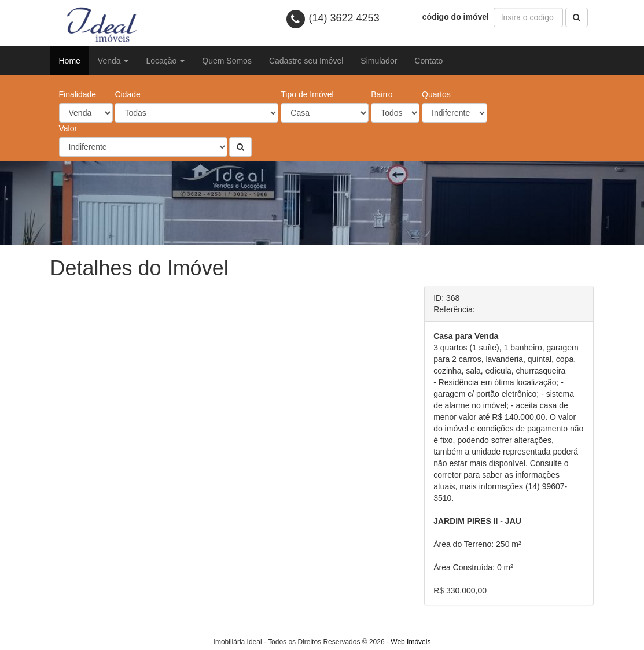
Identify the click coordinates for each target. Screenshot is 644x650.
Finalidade (78, 94)
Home (70, 61)
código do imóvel (457, 17)
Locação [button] (165, 61)
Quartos (436, 94)
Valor (68, 128)
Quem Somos (227, 61)
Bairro (382, 94)
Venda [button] (113, 61)
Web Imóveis (411, 642)
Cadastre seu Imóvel (306, 61)
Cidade (127, 94)
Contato (428, 61)
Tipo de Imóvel (307, 94)
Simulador (379, 61)
